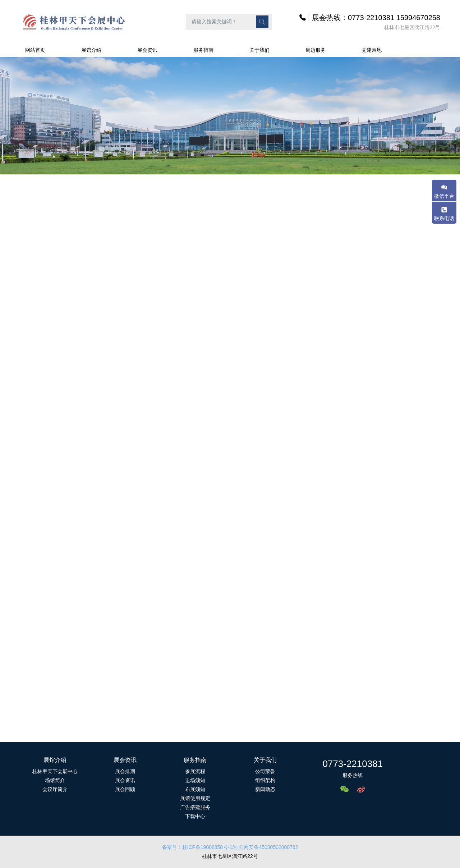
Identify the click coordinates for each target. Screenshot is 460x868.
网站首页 (35, 50)
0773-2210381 (353, 764)
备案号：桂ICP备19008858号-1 (197, 847)
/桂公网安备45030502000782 (265, 847)
